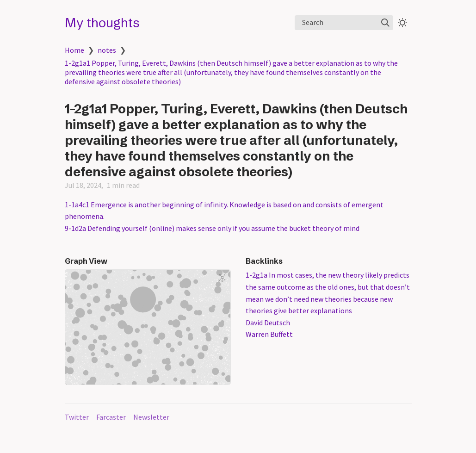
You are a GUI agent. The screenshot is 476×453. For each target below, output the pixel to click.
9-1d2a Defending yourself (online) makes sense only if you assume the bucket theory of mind (212, 228)
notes (107, 50)
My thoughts (102, 23)
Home (74, 50)
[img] (385, 23)
